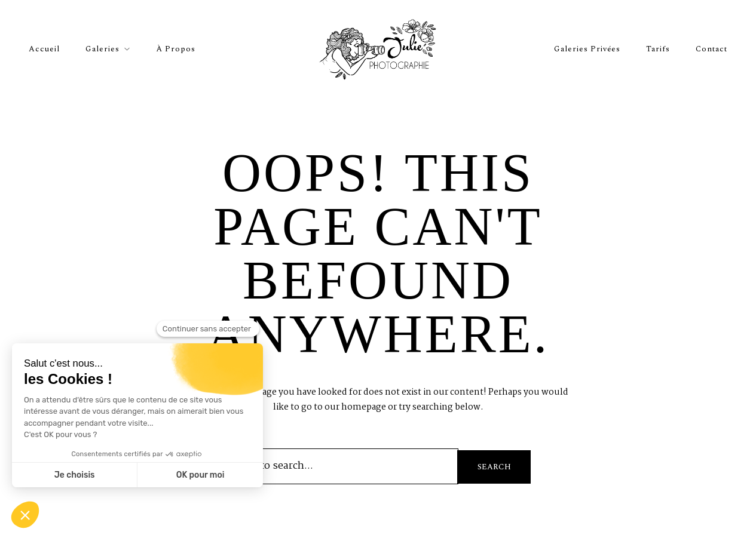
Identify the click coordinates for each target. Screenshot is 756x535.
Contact (711, 49)
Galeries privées (587, 49)
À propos (176, 49)
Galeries (102, 49)
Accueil (44, 49)
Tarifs (658, 49)
